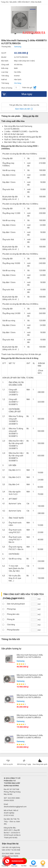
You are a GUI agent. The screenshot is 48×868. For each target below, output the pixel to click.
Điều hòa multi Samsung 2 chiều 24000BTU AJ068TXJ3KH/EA (30, 716)
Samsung (21, 661)
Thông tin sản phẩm (11, 116)
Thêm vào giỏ (29, 88)
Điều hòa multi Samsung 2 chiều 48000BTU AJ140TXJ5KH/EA (30, 656)
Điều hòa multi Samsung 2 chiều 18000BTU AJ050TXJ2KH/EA (30, 676)
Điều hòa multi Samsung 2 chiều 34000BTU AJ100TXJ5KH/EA (30, 696)
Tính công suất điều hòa (13, 121)
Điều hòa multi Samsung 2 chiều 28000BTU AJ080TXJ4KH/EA (30, 736)
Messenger (33, 864)
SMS (43, 864)
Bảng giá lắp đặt (31, 116)
